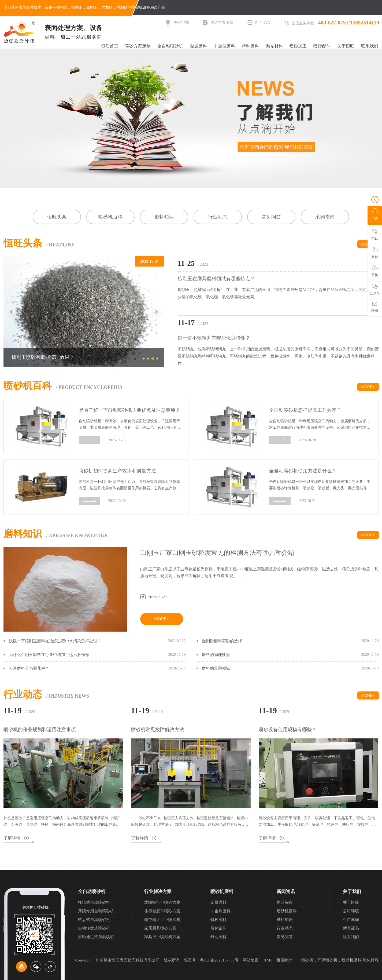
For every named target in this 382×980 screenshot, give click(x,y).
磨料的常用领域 (216, 668)
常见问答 (271, 217)
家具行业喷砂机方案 (162, 937)
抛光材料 (274, 46)
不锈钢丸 (60, 7)
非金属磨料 (224, 46)
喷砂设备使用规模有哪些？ (288, 730)
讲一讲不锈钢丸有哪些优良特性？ (214, 338)
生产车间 (351, 920)
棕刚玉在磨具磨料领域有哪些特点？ (216, 279)
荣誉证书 (351, 928)
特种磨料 (250, 46)
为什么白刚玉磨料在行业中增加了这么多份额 (49, 655)
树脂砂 (122, 7)
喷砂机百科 (110, 217)
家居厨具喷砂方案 (160, 928)
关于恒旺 (346, 46)
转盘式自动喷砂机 (94, 920)
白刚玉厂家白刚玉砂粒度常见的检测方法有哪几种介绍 (217, 553)
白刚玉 (92, 7)
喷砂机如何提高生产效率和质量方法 (117, 471)
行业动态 (218, 217)
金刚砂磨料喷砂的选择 (222, 641)
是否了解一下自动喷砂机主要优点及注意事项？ (129, 410)
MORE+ (368, 387)
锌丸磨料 (218, 937)
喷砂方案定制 (138, 46)
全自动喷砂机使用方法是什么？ (303, 471)
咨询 (375, 214)
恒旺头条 (57, 217)
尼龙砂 (107, 7)
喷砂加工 (298, 46)
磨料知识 (164, 217)
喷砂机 (137, 7)
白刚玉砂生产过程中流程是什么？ (48, 357)
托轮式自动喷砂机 (94, 902)
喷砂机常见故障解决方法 (158, 730)
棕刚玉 (77, 7)
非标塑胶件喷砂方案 (162, 911)
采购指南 (325, 217)
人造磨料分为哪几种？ (29, 668)
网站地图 (251, 960)
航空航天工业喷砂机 (162, 920)
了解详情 (12, 838)
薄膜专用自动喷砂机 (96, 911)
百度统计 (284, 960)
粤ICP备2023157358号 (219, 960)
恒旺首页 (110, 46)
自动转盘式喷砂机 (94, 928)
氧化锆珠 (218, 928)
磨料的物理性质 (216, 655)
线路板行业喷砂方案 (162, 902)
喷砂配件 (322, 46)
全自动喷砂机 (170, 46)
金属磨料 (198, 46)
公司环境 (351, 911)
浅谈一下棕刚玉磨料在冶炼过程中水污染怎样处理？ (55, 641)
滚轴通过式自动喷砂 (96, 937)
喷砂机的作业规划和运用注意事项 (40, 730)
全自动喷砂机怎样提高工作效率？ (305, 410)
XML (268, 960)
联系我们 (370, 46)
